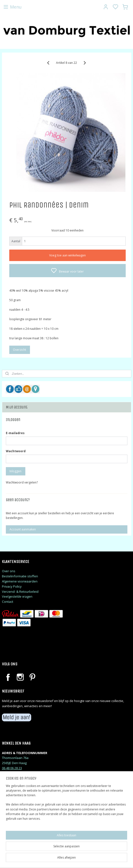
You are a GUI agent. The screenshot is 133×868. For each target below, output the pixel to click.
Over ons (9, 571)
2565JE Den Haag (14, 763)
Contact (8, 602)
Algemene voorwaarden (20, 581)
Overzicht (19, 350)
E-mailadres (15, 433)
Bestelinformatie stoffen (20, 576)
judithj (11, 838)
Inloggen (15, 471)
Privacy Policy (12, 586)
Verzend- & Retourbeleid (20, 592)
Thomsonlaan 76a (15, 758)
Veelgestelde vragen (17, 596)
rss (98, 859)
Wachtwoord (16, 451)
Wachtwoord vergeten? (22, 482)
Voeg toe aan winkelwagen (67, 255)
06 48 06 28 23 (12, 768)
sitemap (87, 859)
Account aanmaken (23, 529)
